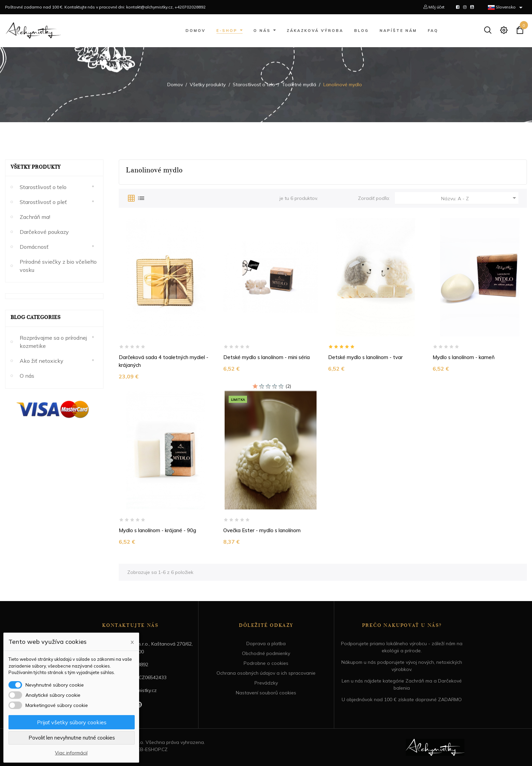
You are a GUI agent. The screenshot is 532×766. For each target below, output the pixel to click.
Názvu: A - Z (480, 198)
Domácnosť (34, 247)
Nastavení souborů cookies (266, 693)
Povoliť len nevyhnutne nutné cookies (72, 738)
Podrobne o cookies (266, 663)
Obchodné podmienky (266, 653)
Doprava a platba (266, 643)
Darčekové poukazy (44, 232)
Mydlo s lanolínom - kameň (464, 357)
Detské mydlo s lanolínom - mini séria (267, 357)
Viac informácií (71, 753)
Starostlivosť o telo (43, 187)
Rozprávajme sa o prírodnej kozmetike (53, 342)
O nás (27, 376)
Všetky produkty (35, 168)
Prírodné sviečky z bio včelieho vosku (58, 266)
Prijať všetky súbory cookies (72, 722)
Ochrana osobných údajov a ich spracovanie (266, 673)
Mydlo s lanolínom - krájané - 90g (157, 530)
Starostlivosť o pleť (43, 202)
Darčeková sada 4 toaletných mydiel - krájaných (164, 361)
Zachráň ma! (35, 217)
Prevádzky (266, 683)
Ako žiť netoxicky (42, 361)
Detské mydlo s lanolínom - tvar (365, 357)
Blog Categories (35, 318)
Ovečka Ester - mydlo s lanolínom (262, 530)
